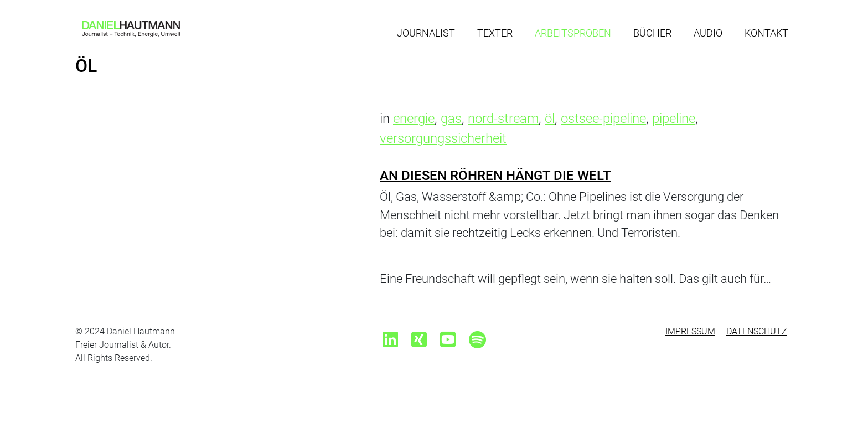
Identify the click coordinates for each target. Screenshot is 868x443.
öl (550, 119)
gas (451, 119)
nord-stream (503, 119)
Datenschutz (757, 331)
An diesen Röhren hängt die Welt (495, 176)
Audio (708, 33)
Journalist (426, 33)
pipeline (674, 119)
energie (414, 119)
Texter (495, 33)
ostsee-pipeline (603, 119)
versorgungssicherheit (443, 138)
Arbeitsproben (573, 33)
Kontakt (766, 33)
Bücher (652, 33)
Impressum (690, 331)
